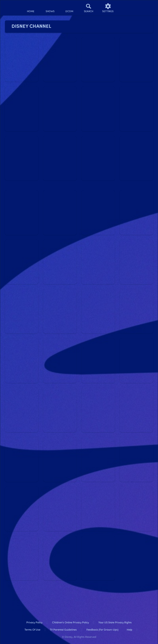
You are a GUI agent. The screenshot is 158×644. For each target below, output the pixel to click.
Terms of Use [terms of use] (32, 630)
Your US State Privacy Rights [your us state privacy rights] (115, 623)
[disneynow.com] (11, 6)
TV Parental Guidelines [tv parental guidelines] (63, 630)
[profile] (127, 8)
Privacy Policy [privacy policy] (34, 623)
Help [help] (130, 630)
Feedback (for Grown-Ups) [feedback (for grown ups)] (102, 630)
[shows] (50, 8)
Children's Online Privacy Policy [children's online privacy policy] (70, 623)
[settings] (108, 8)
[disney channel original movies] (69, 8)
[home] (31, 8)
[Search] (89, 8)
